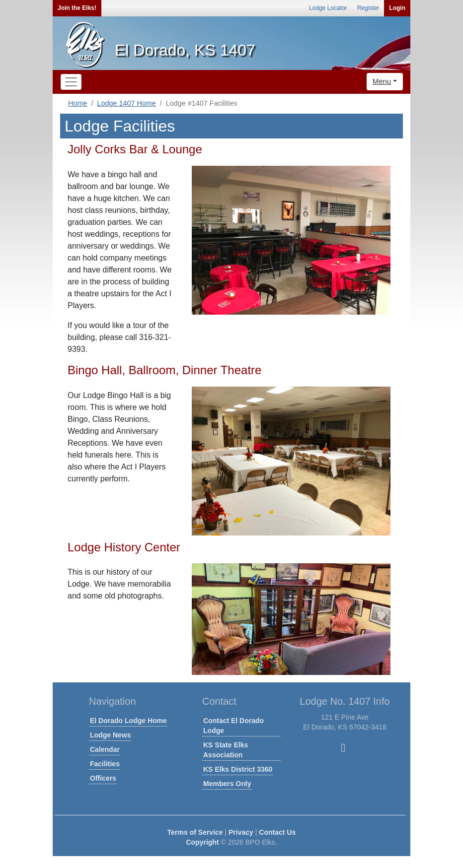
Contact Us (277, 832)
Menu (382, 81)
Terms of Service (195, 832)
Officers (103, 778)
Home (77, 103)
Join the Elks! (77, 8)
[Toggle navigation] (71, 82)
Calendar (105, 749)
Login (397, 8)
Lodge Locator (328, 8)
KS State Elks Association (226, 750)
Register (368, 8)
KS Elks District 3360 (238, 769)
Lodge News (110, 735)
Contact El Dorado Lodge (233, 726)
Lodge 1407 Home (126, 103)
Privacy (241, 832)
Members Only (227, 784)
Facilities (105, 764)
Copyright (202, 842)
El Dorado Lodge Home (128, 721)
